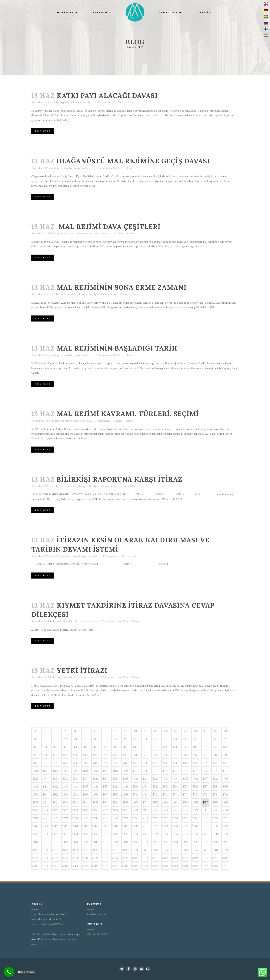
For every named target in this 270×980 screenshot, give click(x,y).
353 (165, 866)
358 (215, 866)
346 (95, 866)
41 (45, 747)
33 (165, 739)
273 (165, 834)
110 (135, 771)
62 (55, 755)
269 (125, 834)
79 (225, 755)
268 (115, 834)
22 (55, 739)
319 (225, 850)
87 (105, 763)
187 (105, 802)
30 (135, 739)
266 (95, 834)
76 (195, 755)
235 (185, 818)
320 (35, 858)
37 (205, 739)
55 (185, 747)
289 (125, 842)
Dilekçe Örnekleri (64, 294)
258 (215, 826)
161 (45, 794)
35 (185, 739)
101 (45, 771)
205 (85, 810)
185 (85, 802)
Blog (140, 47)
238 (215, 818)
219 (225, 810)
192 (155, 802)
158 (215, 786)
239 (225, 818)
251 (145, 826)
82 (55, 763)
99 (225, 763)
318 (215, 850)
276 (195, 834)
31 (145, 739)
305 (85, 850)
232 (155, 818)
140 (35, 786)
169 (125, 794)
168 (115, 794)
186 (95, 802)
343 (65, 866)
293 (165, 842)
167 (105, 794)
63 (65, 755)
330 (135, 858)
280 (35, 842)
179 (225, 794)
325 (85, 858)
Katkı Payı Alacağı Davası (107, 96)
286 (95, 842)
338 (215, 858)
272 (155, 834)
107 (105, 771)
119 (225, 771)
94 (175, 763)
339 (225, 858)
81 (45, 763)
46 (95, 747)
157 (205, 786)
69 (125, 755)
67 (105, 755)
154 (175, 786)
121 (45, 779)
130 (135, 779)
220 (35, 818)
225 (85, 818)
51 (145, 747)
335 (185, 858)
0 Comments (103, 102)
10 (135, 731)
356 (195, 866)
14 (175, 731)
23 (65, 739)
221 (45, 818)
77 (205, 755)
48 (115, 747)
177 (205, 794)
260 (35, 834)
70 (135, 755)
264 (75, 834)
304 (75, 850)
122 (55, 779)
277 (205, 834)
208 (115, 810)
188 (115, 802)
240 (35, 826)
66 (95, 755)
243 (65, 826)
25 (85, 739)
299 (225, 842)
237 (205, 818)
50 (135, 747)
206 (95, 810)
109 (125, 771)
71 (145, 755)
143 (65, 786)
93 (165, 763)
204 (75, 810)
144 (75, 786)
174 (175, 794)
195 (185, 802)
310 (135, 850)
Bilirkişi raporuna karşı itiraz (119, 479)
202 (55, 810)
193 (165, 802)
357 (205, 866)
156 (195, 786)
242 (55, 826)
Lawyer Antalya (82, 102)
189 (125, 802)
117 (205, 771)
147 (105, 786)
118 (215, 771)
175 (185, 794)
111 (145, 771)
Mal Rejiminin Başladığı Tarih (117, 348)
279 (225, 834)
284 (75, 842)
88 (115, 763)
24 (75, 739)
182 (55, 802)
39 (225, 739)
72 (155, 755)
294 (175, 842)
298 (215, 842)
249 (125, 826)
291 (145, 842)
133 (165, 779)
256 (195, 826)
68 (115, 755)
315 (185, 850)
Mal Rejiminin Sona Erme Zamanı (122, 287)
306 (95, 850)
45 (85, 747)
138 (215, 779)
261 (45, 834)
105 (85, 771)
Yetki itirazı (82, 670)
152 (155, 786)
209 (125, 810)
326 (95, 858)
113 (165, 771)
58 (215, 747)
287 (105, 842)
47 (105, 747)
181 (45, 802)
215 (185, 810)
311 (145, 850)
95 (185, 763)
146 (95, 786)
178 (215, 794)
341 (45, 866)
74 (175, 755)
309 (125, 850)
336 (195, 858)
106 (95, 771)
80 (35, 763)
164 (75, 794)
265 (85, 834)
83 (65, 763)
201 (45, 810)
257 (205, 826)
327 (105, 858)
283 (65, 842)
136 (195, 779)
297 (205, 842)
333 (165, 858)
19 (225, 731)
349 (125, 866)
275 (185, 834)
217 (205, 810)
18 (215, 731)
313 (165, 850)
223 (65, 818)
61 (45, 755)
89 (125, 763)
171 (145, 794)
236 (195, 818)
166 (95, 794)
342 (55, 866)
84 (75, 763)
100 (35, 771)
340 (35, 866)
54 (175, 747)
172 (155, 794)
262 (55, 834)
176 (195, 794)
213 (165, 810)
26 (95, 739)
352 (155, 866)
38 (215, 739)
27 (105, 739)
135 (185, 779)
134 (175, 779)
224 (75, 818)
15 (185, 731)
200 (35, 810)
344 (75, 866)
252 (155, 826)
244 (75, 826)
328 (115, 858)
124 (75, 779)
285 (85, 842)
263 (65, 834)
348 (115, 866)
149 (125, 786)
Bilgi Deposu (61, 102)
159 (225, 786)
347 (105, 866)
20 (35, 739)
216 (195, 810)
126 (95, 779)
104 (75, 771)
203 (65, 810)
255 (185, 826)
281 (45, 842)
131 (145, 779)
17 (205, 731)
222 (55, 818)
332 (155, 858)
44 (75, 747)
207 (105, 810)
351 (145, 866)
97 (205, 763)
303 (65, 850)
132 (155, 779)
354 (175, 866)
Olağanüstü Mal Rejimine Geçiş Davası (133, 161)
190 (135, 802)
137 (205, 779)
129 (125, 779)
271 (145, 834)
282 (55, 842)
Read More (42, 131)
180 (35, 802)
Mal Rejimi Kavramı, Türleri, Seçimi (128, 414)
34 (175, 739)
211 (145, 810)
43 (65, 747)
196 (195, 802)
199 (225, 802)
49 (125, 747)
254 (175, 826)
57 (205, 747)
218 (215, 810)
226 (95, 818)
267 (105, 834)
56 (195, 747)
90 (135, 763)
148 (115, 786)
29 (125, 739)
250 (135, 826)
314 (175, 850)
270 (135, 834)
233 (165, 818)
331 (145, 858)
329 (125, 858)
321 (45, 858)
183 (65, 802)
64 (75, 755)
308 (115, 850)
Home (131, 47)
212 (155, 810)
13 (165, 731)
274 (175, 834)
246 (95, 826)
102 (55, 771)
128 (115, 779)
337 (205, 858)
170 (135, 794)
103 (65, 771)
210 (135, 810)
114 (175, 771)
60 (35, 755)
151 (145, 786)
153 (165, 786)
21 (45, 739)
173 (165, 794)
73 (165, 755)
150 (135, 786)
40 (35, 747)
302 (55, 850)
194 (175, 802)
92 (155, 763)
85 (85, 763)
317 (205, 850)
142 (55, 786)
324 (75, 858)
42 (55, 747)
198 (215, 802)
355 (185, 866)
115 (185, 771)
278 (215, 834)
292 (155, 842)
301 (45, 850)
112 (155, 771)
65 (85, 755)
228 (115, 818)
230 (135, 818)
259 (225, 826)
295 (185, 842)
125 (85, 779)
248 (115, 826)
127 (105, 779)
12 (155, 731)
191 (145, 802)
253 (165, 826)
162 (55, 794)
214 (175, 810)
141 (45, 786)
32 (155, 739)
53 (165, 747)
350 (135, 866)
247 (105, 826)
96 (195, 763)
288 (115, 842)
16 (195, 731)
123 (65, 779)
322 (55, 858)
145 (85, 786)
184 (75, 802)
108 (115, 771)
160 (35, 794)
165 (85, 794)
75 (185, 755)
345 (85, 866)
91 (145, 763)
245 (85, 826)
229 (125, 818)
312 (155, 850)
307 (105, 850)
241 (45, 826)
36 (195, 739)
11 (145, 731)
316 (195, 850)
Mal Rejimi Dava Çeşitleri (109, 227)
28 (115, 739)
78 (215, 755)
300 (35, 850)
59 (225, 747)
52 (155, 747)
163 (65, 794)
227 (105, 818)
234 (175, 818)
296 (195, 842)
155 (185, 786)
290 (135, 842)
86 (95, 763)
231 (145, 818)
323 (65, 858)
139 (225, 779)
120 (35, 779)
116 (195, 771)
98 (215, 763)
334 (175, 858)
